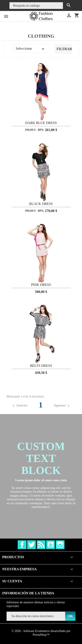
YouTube (51, 545)
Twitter (31, 545)
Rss (41, 545)
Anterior (19, 406)
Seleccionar (31, 49)
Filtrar (64, 49)
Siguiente (62, 406)
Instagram (60, 545)
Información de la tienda (28, 593)
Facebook (22, 545)
